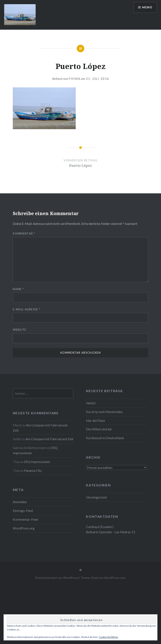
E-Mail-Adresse (27, 309)
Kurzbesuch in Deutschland (105, 438)
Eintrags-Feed (23, 511)
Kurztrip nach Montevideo (105, 412)
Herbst (91, 403)
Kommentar (24, 233)
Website (19, 330)
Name (18, 289)
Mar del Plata (95, 421)
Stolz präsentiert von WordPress (57, 578)
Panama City (33, 471)
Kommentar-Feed (25, 519)
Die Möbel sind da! (99, 429)
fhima (75, 79)
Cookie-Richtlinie (108, 637)
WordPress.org (24, 528)
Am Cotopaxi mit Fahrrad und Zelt (49, 439)
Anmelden (20, 502)
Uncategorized (96, 497)
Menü (147, 7)
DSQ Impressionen (37, 462)
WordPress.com (115, 578)
